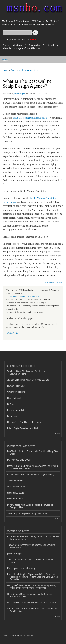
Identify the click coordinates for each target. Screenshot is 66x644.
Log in (6, 40)
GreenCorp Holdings (17, 392)
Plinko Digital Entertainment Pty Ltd (24, 428)
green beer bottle (15, 499)
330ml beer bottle (15, 481)
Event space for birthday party (21, 568)
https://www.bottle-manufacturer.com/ (23, 296)
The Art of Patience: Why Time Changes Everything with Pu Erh (31, 546)
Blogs (13, 70)
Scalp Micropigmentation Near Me (31, 118)
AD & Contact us (14, 333)
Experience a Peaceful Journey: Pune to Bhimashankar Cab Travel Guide (33, 538)
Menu (5, 60)
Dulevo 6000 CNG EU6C (19, 460)
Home (5, 70)
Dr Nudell (12, 404)
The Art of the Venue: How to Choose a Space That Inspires (31, 561)
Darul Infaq (12, 416)
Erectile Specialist (16, 410)
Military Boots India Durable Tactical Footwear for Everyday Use (30, 506)
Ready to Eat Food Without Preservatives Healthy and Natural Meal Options (32, 467)
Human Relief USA (16, 386)
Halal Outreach (14, 398)
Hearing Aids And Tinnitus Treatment (24, 422)
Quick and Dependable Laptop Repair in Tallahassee (32, 603)
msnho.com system (24, 635)
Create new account (20, 40)
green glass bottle (16, 493)
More (57, 434)
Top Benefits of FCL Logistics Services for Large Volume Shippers (30, 372)
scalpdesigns (20, 94)
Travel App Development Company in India (27, 513)
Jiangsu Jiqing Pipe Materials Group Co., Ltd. (28, 380)
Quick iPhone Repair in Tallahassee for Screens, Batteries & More (30, 595)
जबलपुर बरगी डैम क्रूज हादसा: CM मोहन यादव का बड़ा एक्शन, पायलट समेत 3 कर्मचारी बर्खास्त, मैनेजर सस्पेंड (32, 587)
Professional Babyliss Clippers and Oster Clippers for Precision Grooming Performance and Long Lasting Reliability (32, 577)
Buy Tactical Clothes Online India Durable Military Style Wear (33, 453)
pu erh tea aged (15, 554)
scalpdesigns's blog (29, 70)
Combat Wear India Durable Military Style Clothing (31, 475)
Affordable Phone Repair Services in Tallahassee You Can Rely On (32, 610)
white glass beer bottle (18, 487)
